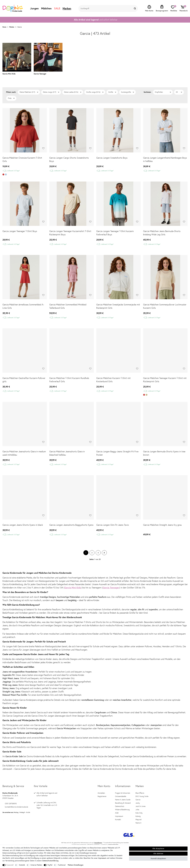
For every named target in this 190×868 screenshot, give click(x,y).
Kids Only (139, 808)
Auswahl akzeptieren (158, 858)
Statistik (22, 865)
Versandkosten (98, 838)
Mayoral (138, 815)
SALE (57, 8)
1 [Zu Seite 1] (86, 548)
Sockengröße (126, 87)
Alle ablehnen (158, 854)
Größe (111, 87)
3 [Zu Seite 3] (98, 548)
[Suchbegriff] (106, 8)
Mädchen (46, 8)
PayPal (50, 865)
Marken (67, 8)
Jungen (34, 8)
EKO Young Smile (142, 791)
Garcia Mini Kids (73, 583)
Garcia (138, 795)
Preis (10, 93)
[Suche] (135, 8)
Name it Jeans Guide (123, 795)
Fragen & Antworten (123, 788)
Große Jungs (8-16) (93, 87)
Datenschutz (120, 801)
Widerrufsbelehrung (122, 805)
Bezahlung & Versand (123, 798)
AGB (117, 808)
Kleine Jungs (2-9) (50, 87)
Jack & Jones (141, 801)
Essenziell (10, 865)
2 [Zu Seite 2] (92, 548)
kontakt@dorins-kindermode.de (15, 802)
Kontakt (118, 815)
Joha (137, 805)
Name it (138, 818)
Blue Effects (140, 788)
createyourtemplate (113, 840)
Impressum (119, 811)
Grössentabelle (121, 791)
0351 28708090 (10, 799)
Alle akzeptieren (158, 848)
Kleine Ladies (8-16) (71, 87)
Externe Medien (36, 865)
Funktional (62, 865)
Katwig (138, 811)
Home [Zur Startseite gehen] (4, 27)
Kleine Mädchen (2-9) (27, 87)
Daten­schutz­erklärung (50, 861)
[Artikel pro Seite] (179, 87)
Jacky (138, 798)
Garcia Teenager (111, 583)
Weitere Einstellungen (76, 865)
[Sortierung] (163, 87)
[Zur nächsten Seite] (104, 548)
